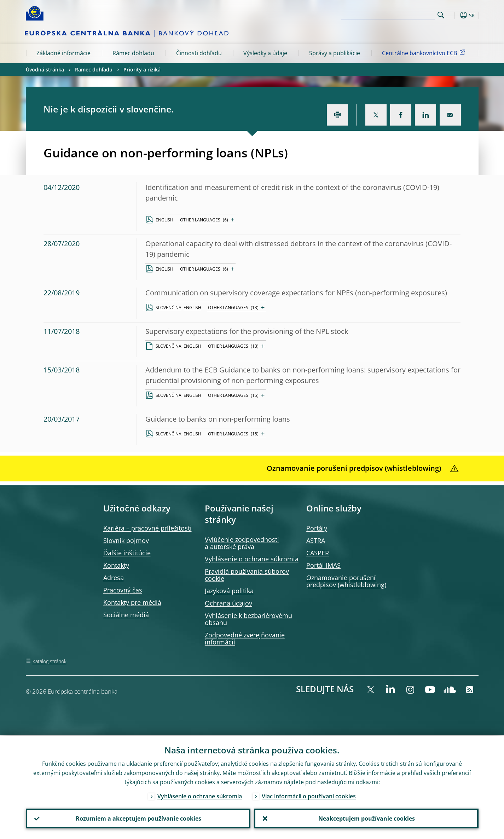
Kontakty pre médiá (132, 602)
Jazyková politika (229, 591)
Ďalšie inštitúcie (127, 553)
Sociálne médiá (126, 615)
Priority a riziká (142, 70)
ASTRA (316, 540)
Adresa (114, 578)
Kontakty (116, 565)
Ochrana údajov (228, 603)
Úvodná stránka (45, 70)
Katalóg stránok (50, 661)
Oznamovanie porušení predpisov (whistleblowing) (346, 581)
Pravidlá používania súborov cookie (247, 575)
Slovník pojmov (126, 540)
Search (441, 15)
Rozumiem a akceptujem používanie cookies (138, 818)
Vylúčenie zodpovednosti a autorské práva (242, 543)
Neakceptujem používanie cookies (366, 818)
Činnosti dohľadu (199, 53)
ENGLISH (164, 220)
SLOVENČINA (169, 308)
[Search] (400, 14)
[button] (454, 15)
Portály (317, 528)
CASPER (318, 553)
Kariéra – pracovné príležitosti (147, 528)
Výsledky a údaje (265, 53)
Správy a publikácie (335, 53)
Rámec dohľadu (133, 53)
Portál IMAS (323, 565)
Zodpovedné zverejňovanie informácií (245, 638)
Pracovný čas (123, 590)
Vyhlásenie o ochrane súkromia (252, 559)
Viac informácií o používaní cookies (309, 795)
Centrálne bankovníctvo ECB (425, 53)
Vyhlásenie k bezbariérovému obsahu (248, 619)
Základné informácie (63, 53)
